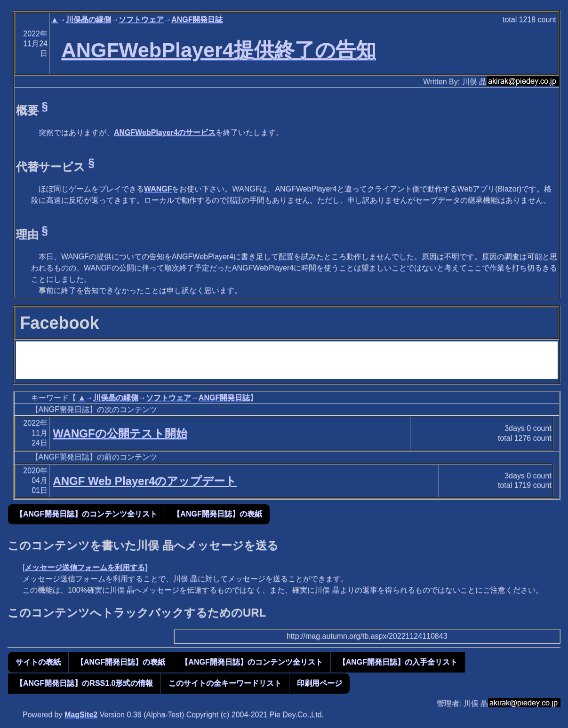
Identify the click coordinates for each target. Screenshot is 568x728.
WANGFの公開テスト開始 (120, 433)
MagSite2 (81, 715)
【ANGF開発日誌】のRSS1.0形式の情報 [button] (84, 683)
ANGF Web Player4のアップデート (145, 481)
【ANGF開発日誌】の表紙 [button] (217, 514)
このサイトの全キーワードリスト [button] (225, 683)
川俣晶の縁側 (88, 20)
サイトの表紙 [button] (38, 662)
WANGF (158, 189)
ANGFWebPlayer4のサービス (165, 132)
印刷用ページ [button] (320, 683)
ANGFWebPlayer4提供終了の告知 (218, 50)
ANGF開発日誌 (197, 20)
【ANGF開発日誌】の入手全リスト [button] (398, 662)
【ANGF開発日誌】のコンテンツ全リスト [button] (86, 514)
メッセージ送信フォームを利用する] (86, 567)
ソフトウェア (141, 20)
